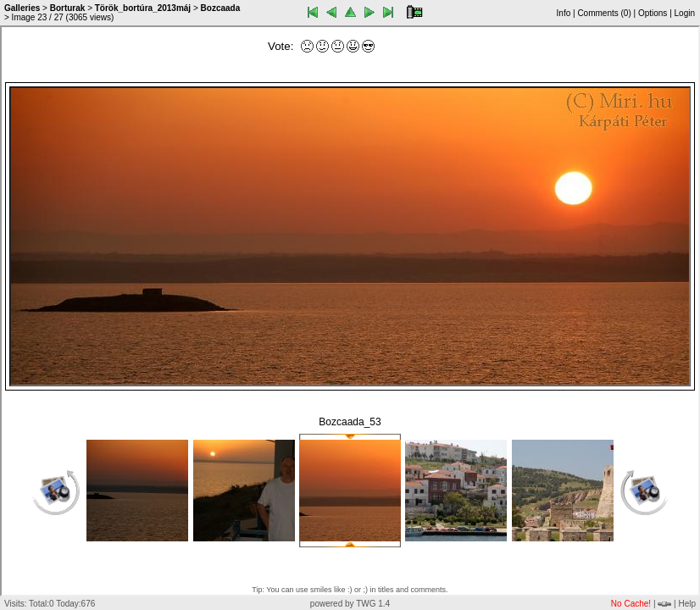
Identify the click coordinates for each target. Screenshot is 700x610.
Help (687, 604)
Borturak (68, 8)
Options (653, 13)
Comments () (604, 13)
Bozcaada (221, 8)
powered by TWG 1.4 (350, 604)
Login (685, 13)
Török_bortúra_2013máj (143, 8)
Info (564, 13)
